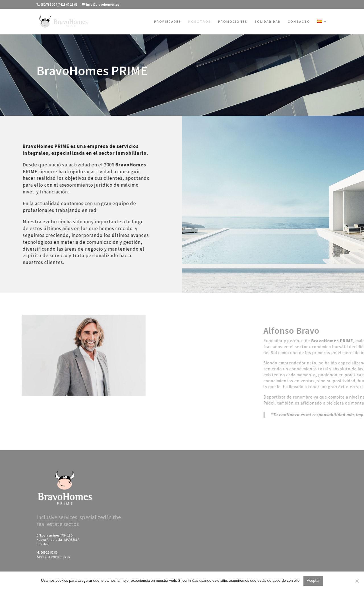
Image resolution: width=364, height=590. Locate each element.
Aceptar (313, 580)
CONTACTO (299, 22)
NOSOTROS (200, 22)
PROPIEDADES (168, 22)
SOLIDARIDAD (268, 22)
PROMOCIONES (233, 22)
